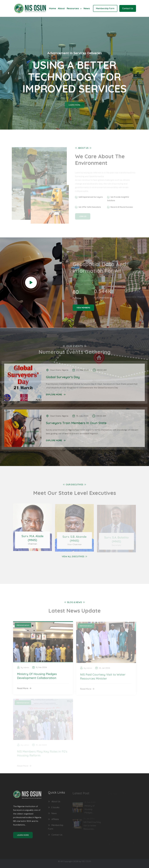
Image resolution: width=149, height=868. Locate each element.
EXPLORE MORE (56, 393)
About (61, 8)
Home (53, 8)
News (87, 8)
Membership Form (105, 8)
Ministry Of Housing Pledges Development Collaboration (37, 678)
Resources (74, 8)
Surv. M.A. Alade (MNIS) (32, 540)
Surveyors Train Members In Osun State (76, 421)
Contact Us (128, 8)
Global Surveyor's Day (63, 375)
